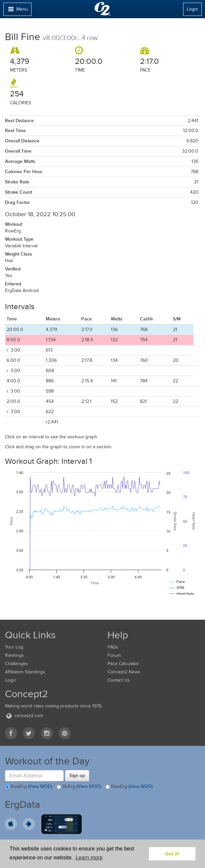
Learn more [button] (89, 858)
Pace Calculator (123, 664)
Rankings (14, 655)
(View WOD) (40, 787)
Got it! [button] (172, 854)
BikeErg (129, 787)
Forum (114, 655)
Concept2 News (124, 672)
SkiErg (79, 787)
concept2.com (24, 716)
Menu (17, 11)
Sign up (77, 775)
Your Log (14, 647)
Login (192, 9)
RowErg (29, 787)
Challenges (16, 664)
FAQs (113, 647)
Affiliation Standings (25, 672)
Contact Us (119, 680)
